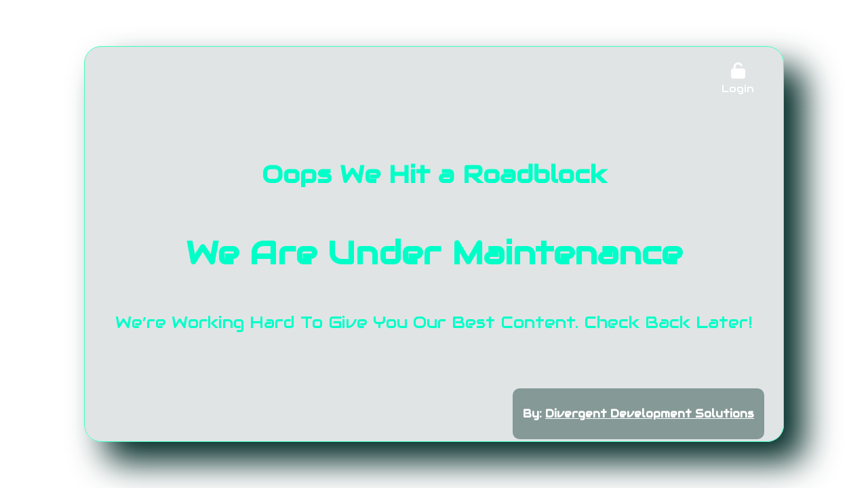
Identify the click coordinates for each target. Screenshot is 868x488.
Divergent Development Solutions (650, 414)
